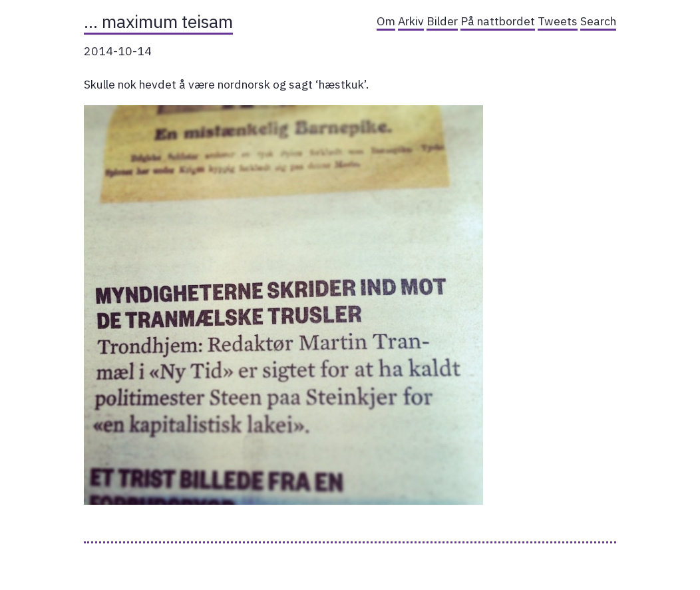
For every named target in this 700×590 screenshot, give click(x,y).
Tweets (558, 21)
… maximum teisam (158, 21)
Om (386, 21)
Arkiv (411, 21)
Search (598, 21)
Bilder (442, 21)
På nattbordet (498, 21)
